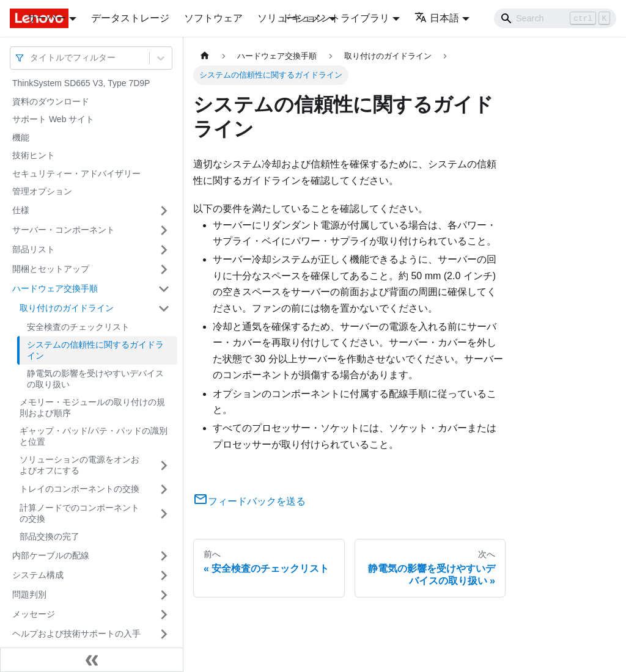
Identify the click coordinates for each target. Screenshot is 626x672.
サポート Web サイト (53, 119)
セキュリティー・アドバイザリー (76, 173)
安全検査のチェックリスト (78, 327)
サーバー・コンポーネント (64, 230)
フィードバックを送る (249, 501)
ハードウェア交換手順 (55, 288)
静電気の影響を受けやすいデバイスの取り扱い (95, 379)
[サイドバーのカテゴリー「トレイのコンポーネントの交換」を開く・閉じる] (164, 489)
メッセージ (34, 614)
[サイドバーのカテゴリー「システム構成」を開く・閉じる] (164, 575)
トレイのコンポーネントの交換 (79, 489)
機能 (21, 137)
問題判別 (29, 594)
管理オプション (42, 191)
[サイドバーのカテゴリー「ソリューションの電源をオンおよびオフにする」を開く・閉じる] (164, 465)
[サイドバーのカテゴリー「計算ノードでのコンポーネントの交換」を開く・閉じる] (164, 513)
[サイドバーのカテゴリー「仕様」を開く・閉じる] (164, 211)
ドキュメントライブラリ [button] (336, 18)
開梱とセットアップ (51, 269)
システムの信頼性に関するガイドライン (95, 350)
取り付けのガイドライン (67, 308)
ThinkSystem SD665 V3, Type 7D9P (81, 83)
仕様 (21, 210)
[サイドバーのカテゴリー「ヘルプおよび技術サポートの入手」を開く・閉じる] (164, 634)
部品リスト (34, 249)
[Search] (555, 18)
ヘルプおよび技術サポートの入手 (76, 634)
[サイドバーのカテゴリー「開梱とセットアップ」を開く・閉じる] (164, 269)
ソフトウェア (213, 18)
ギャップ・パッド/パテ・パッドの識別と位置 (94, 436)
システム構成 (38, 575)
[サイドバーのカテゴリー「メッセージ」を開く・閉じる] (164, 615)
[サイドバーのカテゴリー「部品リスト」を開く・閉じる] (164, 250)
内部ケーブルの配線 (51, 555)
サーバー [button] (46, 18)
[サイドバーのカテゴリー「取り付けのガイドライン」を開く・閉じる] (164, 309)
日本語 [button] (437, 18)
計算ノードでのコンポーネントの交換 (79, 513)
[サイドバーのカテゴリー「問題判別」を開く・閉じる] (164, 595)
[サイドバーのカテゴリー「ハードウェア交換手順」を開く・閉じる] (164, 289)
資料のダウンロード (51, 101)
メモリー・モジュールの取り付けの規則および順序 (92, 407)
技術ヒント (34, 155)
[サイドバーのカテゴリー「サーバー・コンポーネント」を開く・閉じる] (164, 230)
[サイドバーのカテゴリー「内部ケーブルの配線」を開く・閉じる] (164, 556)
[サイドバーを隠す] (92, 660)
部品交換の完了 (50, 536)
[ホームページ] (205, 56)
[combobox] (31, 58)
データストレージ (130, 18)
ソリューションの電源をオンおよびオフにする (79, 465)
